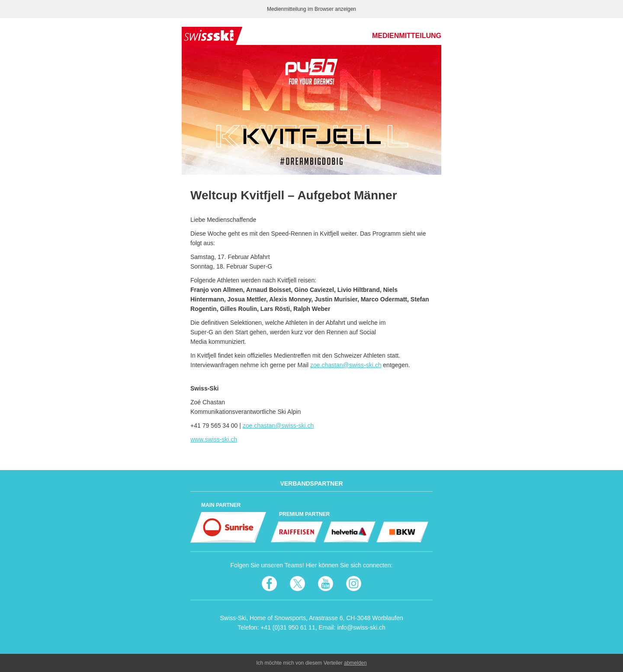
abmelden (355, 663)
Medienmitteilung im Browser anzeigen (311, 9)
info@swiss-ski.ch (361, 627)
